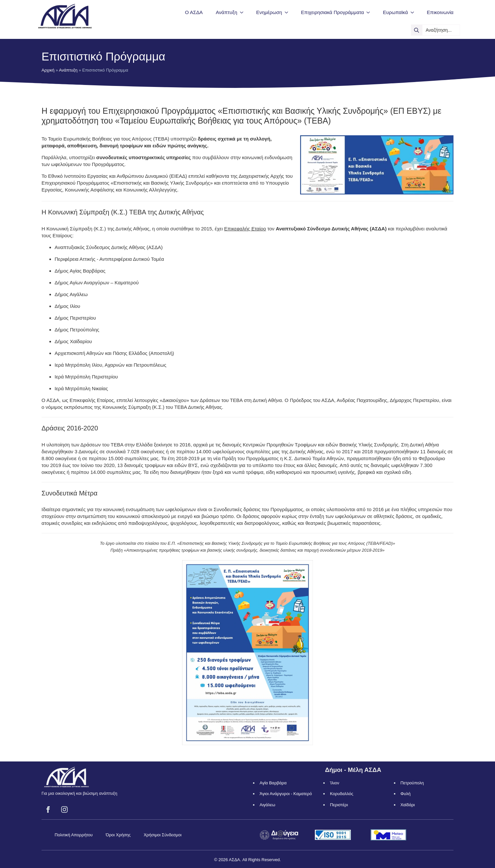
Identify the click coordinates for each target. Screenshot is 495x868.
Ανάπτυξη (226, 12)
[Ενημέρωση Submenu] (288, 12)
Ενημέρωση (269, 12)
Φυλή (406, 794)
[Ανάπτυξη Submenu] (244, 12)
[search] (417, 30)
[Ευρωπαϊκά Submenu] (414, 12)
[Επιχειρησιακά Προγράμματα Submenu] (370, 12)
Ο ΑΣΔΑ (194, 12)
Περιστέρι (339, 805)
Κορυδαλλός (341, 794)
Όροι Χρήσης (118, 835)
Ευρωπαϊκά (395, 12)
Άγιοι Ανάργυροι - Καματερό (286, 794)
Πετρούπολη (412, 783)
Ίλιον (334, 783)
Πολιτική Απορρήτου (74, 835)
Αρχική (48, 70)
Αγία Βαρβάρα (273, 783)
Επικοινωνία (440, 12)
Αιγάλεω (267, 805)
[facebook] (48, 810)
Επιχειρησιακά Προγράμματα (333, 12)
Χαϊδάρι (408, 805)
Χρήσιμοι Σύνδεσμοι (162, 835)
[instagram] (64, 810)
